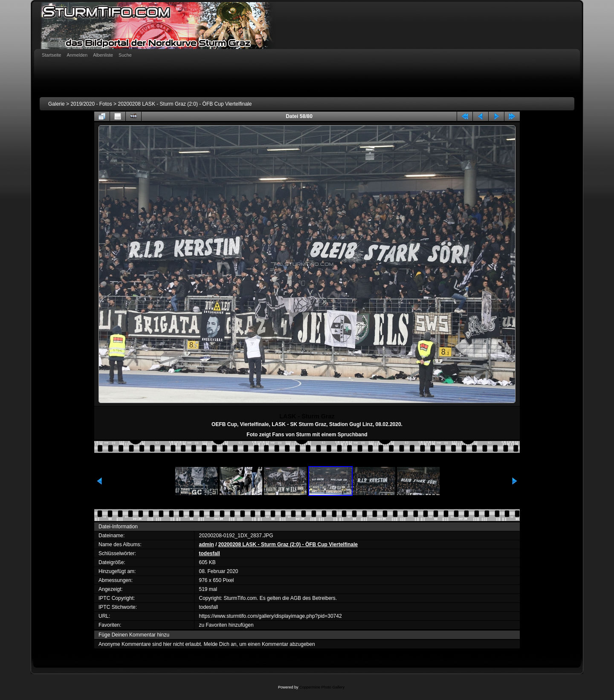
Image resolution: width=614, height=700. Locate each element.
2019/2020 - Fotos (91, 104)
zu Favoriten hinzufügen (226, 625)
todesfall (209, 553)
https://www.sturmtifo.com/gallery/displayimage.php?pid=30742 (270, 616)
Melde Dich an (220, 644)
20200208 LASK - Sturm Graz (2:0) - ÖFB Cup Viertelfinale (185, 104)
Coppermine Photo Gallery (322, 687)
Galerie (56, 104)
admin (206, 544)
